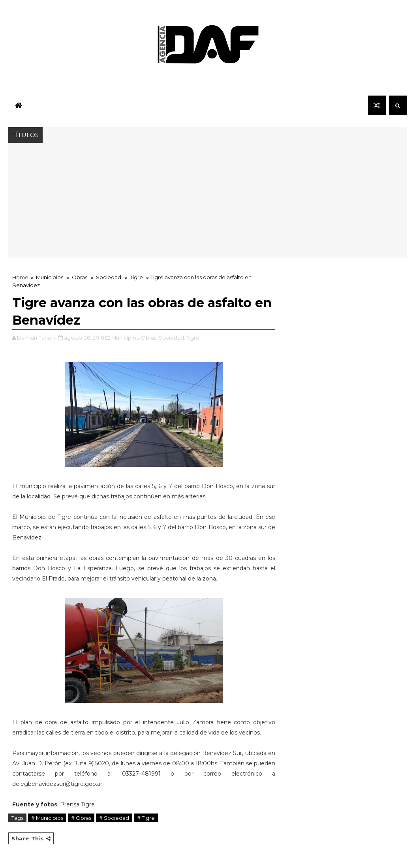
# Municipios (47, 818)
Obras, (149, 338)
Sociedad (109, 277)
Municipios (50, 277)
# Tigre (146, 818)
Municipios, (126, 338)
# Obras (81, 818)
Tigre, (193, 338)
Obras (80, 277)
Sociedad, (172, 338)
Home (20, 277)
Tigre (136, 277)
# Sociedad (114, 818)
